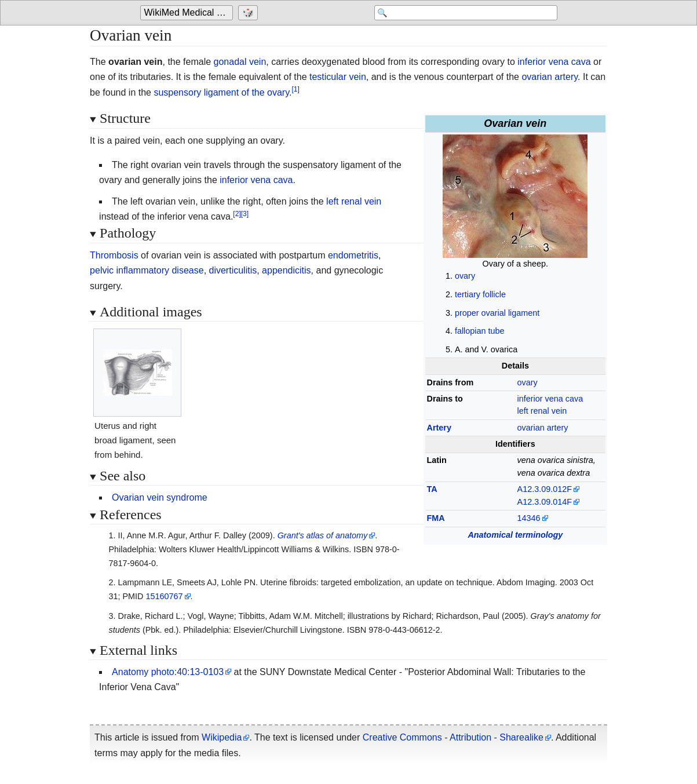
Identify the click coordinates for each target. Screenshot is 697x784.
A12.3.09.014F (545, 502)
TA (432, 489)
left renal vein (542, 411)
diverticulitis (233, 270)
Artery (439, 428)
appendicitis (287, 270)
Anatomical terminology (515, 535)
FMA (436, 518)
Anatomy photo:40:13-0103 (168, 672)
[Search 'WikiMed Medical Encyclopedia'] (465, 13)
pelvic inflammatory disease (147, 270)
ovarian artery (550, 77)
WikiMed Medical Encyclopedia (189, 12)
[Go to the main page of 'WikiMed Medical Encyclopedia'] (188, 13)
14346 (529, 518)
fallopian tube (480, 331)
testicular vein (338, 77)
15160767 (164, 596)
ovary (465, 276)
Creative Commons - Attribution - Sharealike (453, 737)
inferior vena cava (554, 62)
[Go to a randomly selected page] (249, 13)
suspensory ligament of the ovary (221, 92)
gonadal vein (240, 62)
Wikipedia (222, 737)
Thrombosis (114, 255)
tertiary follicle (480, 294)
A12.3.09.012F (545, 489)
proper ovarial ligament (497, 313)
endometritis (353, 255)
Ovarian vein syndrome (160, 497)
